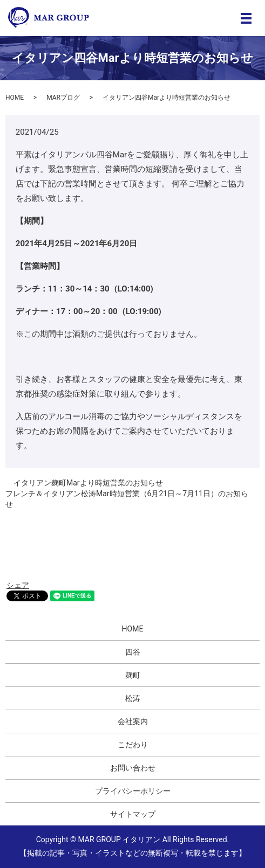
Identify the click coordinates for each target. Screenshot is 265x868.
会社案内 (133, 721)
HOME (15, 98)
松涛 (133, 698)
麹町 (133, 675)
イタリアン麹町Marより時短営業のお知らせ (88, 483)
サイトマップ (133, 814)
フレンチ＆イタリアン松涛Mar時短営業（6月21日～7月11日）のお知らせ (127, 499)
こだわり (133, 745)
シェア (18, 585)
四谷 (133, 652)
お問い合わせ (133, 768)
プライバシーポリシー (133, 791)
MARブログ (63, 98)
